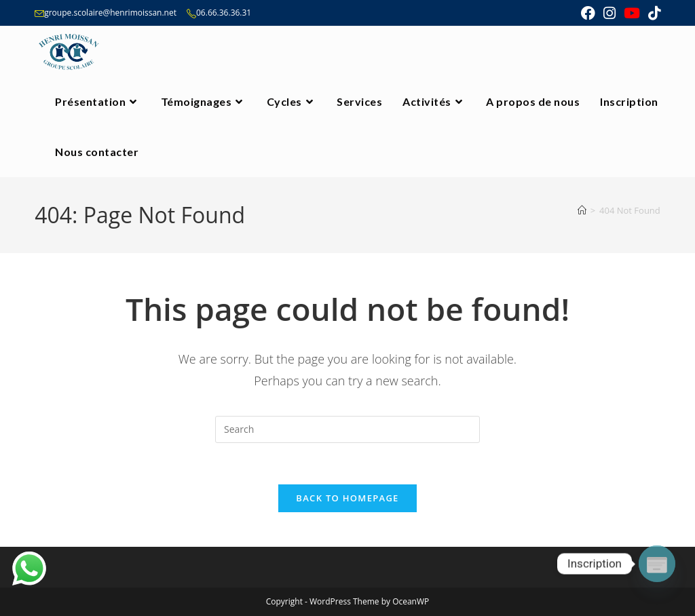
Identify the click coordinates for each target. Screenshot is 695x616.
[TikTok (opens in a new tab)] (652, 13)
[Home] (582, 210)
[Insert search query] (347, 429)
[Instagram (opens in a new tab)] (609, 13)
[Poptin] (657, 564)
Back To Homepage (347, 498)
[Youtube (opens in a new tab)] (632, 13)
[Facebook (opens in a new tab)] (588, 13)
